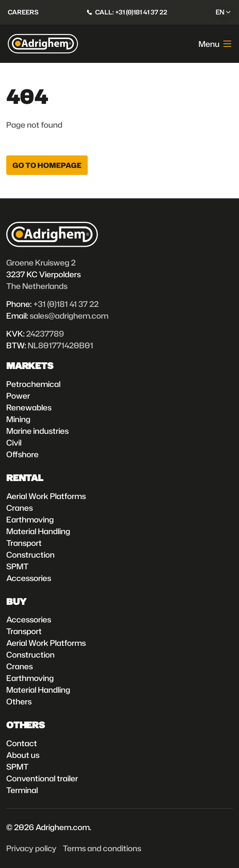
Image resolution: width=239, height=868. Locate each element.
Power (18, 396)
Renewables (29, 407)
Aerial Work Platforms (46, 496)
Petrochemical (33, 384)
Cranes (19, 508)
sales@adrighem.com (69, 315)
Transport (24, 543)
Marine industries (37, 431)
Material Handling (38, 531)
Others (19, 701)
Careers (23, 12)
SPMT (17, 566)
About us (23, 755)
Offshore (22, 454)
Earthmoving (30, 519)
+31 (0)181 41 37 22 (66, 304)
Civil (14, 442)
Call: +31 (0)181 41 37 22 (131, 12)
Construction (30, 554)
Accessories (29, 578)
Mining (18, 419)
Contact (22, 743)
